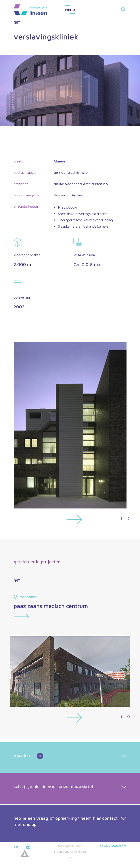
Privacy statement (113, 846)
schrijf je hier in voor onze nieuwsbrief (54, 797)
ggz (17, 22)
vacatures (28, 766)
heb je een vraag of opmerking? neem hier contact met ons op (66, 834)
